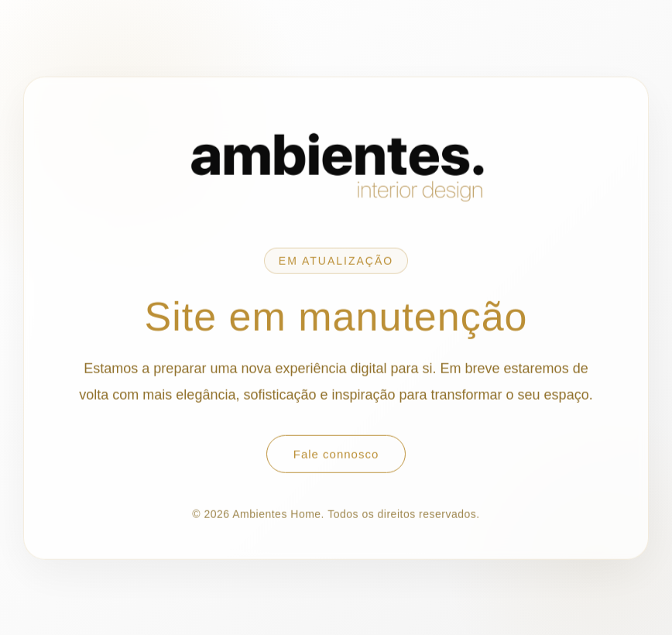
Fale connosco (336, 454)
